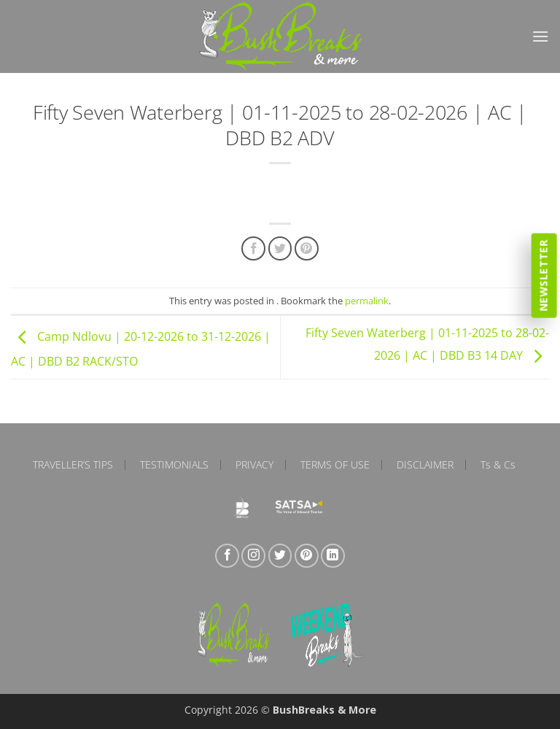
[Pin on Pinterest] (307, 248)
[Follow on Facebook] (227, 556)
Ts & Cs (498, 465)
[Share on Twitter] (280, 248)
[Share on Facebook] (253, 248)
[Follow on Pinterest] (307, 556)
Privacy (254, 465)
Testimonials (174, 465)
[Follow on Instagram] (253, 556)
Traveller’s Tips (73, 465)
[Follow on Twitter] (280, 556)
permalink (367, 301)
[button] (540, 36)
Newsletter (544, 275)
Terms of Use (335, 465)
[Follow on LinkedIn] (333, 556)
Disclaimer (425, 465)
